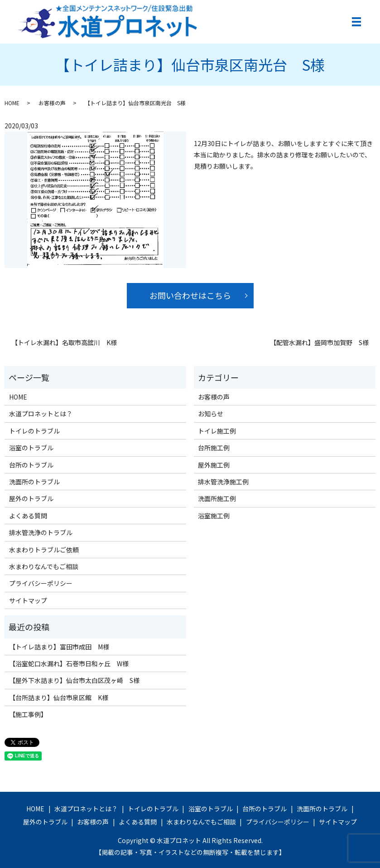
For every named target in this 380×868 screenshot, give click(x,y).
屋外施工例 (214, 465)
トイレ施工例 (217, 431)
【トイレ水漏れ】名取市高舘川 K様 (64, 343)
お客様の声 (52, 103)
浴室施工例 (214, 516)
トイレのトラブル (34, 431)
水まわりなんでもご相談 (44, 566)
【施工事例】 (28, 714)
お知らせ (211, 414)
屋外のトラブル (31, 498)
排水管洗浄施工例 (223, 482)
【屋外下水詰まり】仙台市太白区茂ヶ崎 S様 (74, 680)
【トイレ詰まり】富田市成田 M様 (59, 647)
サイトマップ (28, 600)
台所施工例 (214, 448)
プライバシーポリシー (41, 583)
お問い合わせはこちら (190, 295)
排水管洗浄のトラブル (41, 532)
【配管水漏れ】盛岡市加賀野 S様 (319, 343)
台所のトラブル (31, 465)
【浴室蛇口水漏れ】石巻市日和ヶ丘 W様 (69, 663)
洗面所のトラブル (34, 482)
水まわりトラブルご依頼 (44, 550)
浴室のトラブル (31, 448)
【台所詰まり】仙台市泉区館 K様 (59, 697)
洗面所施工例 (217, 498)
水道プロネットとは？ (41, 414)
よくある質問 (28, 516)
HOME (12, 103)
